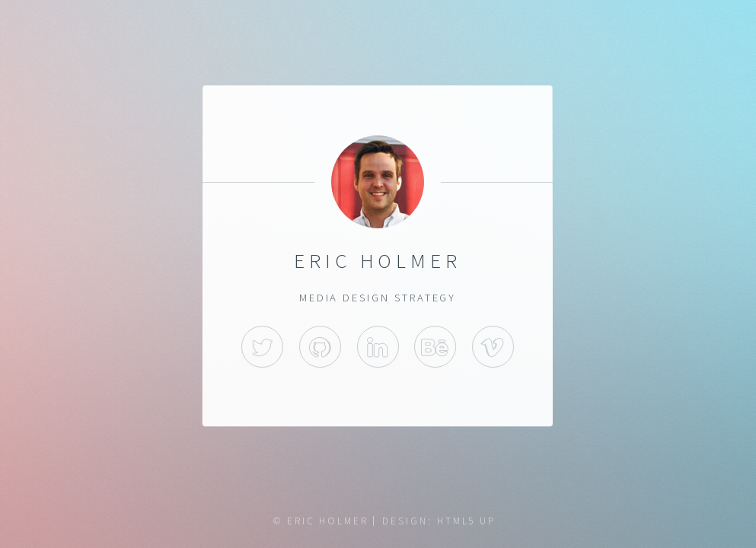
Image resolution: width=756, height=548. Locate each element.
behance (436, 347)
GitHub (320, 347)
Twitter (263, 347)
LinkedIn (378, 347)
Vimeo (493, 347)
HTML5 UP (466, 521)
